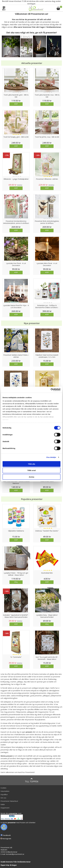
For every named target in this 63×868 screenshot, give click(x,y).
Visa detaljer (51, 457)
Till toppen (32, 780)
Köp (16, 104)
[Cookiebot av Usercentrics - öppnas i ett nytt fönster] (51, 390)
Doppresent (5, 808)
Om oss (3, 798)
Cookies (3, 788)
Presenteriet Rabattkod (9, 801)
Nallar (3, 804)
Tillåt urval (32, 470)
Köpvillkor (4, 794)
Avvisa (31, 477)
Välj (16, 582)
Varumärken (5, 791)
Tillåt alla (31, 464)
